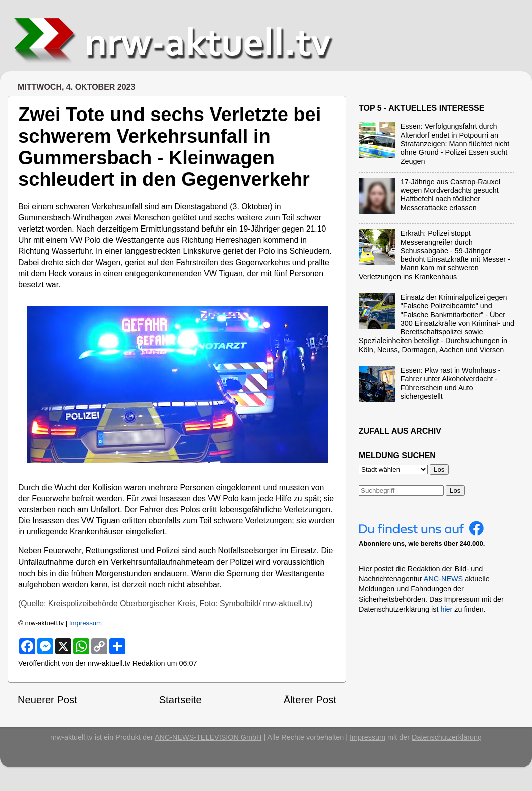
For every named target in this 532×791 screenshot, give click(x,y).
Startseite (180, 700)
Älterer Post (310, 700)
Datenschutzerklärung (447, 737)
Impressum (86, 623)
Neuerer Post (47, 700)
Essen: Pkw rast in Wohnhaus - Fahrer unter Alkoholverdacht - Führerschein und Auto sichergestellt (451, 383)
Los (455, 490)
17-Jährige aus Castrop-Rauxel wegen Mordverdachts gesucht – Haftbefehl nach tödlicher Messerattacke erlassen (453, 195)
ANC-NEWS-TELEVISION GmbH (208, 737)
